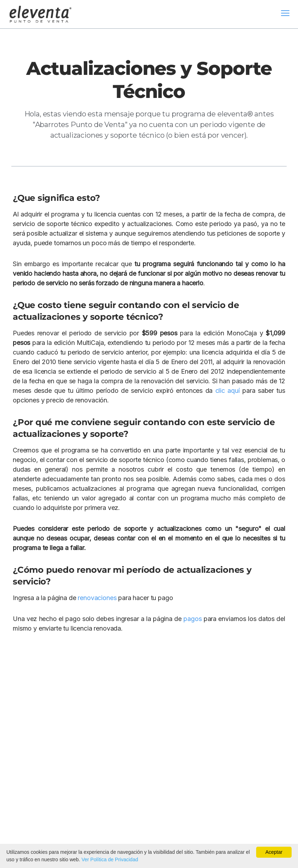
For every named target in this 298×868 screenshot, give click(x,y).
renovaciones (97, 598)
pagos (192, 619)
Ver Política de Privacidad (110, 859)
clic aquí (228, 391)
